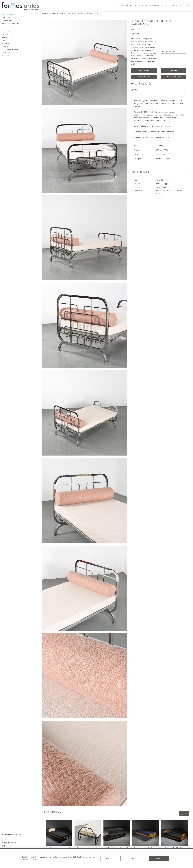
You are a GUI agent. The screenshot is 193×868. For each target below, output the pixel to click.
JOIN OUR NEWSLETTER (12, 835)
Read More (111, 858)
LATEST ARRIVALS (8, 15)
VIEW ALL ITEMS (8, 21)
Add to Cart (144, 71)
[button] (8, 35)
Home (44, 13)
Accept (159, 858)
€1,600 (135, 34)
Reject (135, 858)
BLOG (4, 840)
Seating (52, 13)
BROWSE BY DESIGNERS (11, 24)
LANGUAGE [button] (124, 6)
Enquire (174, 71)
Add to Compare (174, 77)
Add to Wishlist (144, 77)
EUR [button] (135, 6)
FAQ (4, 846)
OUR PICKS (6, 18)
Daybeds (60, 13)
